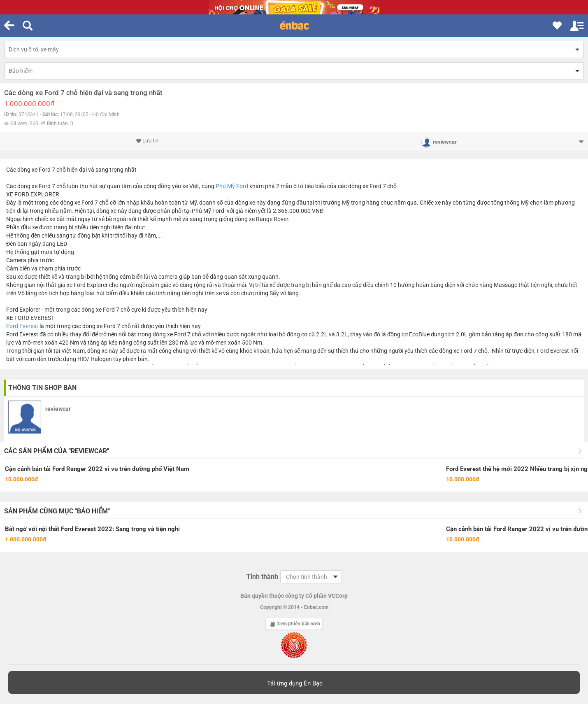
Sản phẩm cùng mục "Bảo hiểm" (57, 511)
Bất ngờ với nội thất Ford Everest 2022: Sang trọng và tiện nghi (92, 529)
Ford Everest (22, 326)
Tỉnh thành (262, 577)
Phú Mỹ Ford (232, 186)
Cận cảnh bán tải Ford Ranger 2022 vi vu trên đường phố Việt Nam (97, 469)
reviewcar (58, 409)
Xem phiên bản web (295, 624)
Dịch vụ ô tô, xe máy (34, 49)
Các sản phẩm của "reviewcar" (57, 451)
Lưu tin (147, 141)
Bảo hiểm (21, 71)
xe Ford (41, 170)
